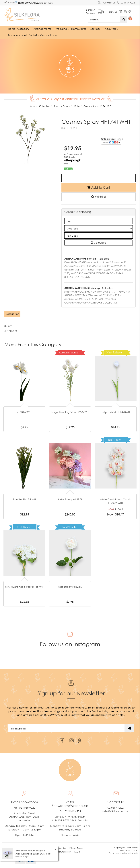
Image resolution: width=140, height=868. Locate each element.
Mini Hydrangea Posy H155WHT (24, 586)
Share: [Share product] (111, 142)
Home (12, 29)
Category (25, 29)
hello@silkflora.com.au (116, 811)
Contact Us (109, 3)
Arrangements (44, 29)
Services (97, 29)
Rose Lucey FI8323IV (70, 586)
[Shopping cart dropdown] (130, 19)
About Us (111, 29)
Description (12, 314)
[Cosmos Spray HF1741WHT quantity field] (99, 178)
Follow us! (113, 12)
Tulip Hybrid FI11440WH (116, 412)
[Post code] (99, 236)
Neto (136, 853)
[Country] (99, 228)
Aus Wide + (95, 11)
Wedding (62, 29)
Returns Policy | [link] (65, 852)
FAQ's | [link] (78, 852)
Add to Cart (99, 187)
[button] (99, 196)
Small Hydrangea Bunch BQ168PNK (33, 854)
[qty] (99, 221)
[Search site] (124, 19)
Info (66, 164)
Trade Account (17, 35)
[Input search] (104, 19)
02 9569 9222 (126, 2)
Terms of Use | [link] (61, 848)
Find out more (46, 3)
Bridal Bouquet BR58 (70, 499)
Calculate (99, 243)
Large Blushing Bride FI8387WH (70, 412)
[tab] (13, 314)
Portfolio (34, 35)
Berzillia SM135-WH (25, 499)
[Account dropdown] (100, 2)
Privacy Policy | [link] (77, 848)
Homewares (80, 29)
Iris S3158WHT (25, 412)
